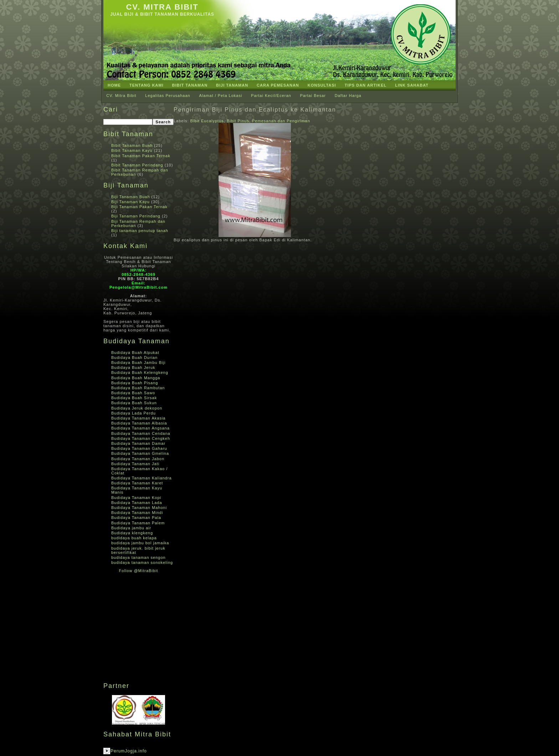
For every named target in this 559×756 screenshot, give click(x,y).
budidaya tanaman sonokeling (142, 562)
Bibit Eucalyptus (207, 121)
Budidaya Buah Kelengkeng (140, 372)
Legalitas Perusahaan (168, 96)
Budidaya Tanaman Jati (135, 464)
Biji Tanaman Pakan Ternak (139, 207)
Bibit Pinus (238, 121)
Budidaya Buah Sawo (133, 393)
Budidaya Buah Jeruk (133, 367)
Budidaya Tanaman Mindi (137, 513)
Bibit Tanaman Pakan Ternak (141, 156)
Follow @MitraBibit (139, 571)
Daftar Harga (348, 96)
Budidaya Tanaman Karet (137, 483)
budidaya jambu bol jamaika (140, 543)
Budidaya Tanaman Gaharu (139, 448)
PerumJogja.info (129, 751)
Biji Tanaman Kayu (130, 202)
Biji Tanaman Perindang (136, 216)
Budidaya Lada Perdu (134, 413)
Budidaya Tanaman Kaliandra (142, 478)
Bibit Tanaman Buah (132, 145)
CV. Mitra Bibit (162, 7)
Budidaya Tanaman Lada (137, 503)
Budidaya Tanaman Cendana (141, 433)
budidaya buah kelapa (134, 538)
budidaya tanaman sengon (139, 557)
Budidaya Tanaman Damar (138, 443)
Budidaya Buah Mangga (136, 378)
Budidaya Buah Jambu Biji (138, 362)
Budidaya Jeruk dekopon (137, 408)
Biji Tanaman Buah (131, 197)
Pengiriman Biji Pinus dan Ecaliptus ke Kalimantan (255, 110)
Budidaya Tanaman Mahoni (139, 508)
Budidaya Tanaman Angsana (140, 428)
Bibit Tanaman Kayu (132, 150)
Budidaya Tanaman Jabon (138, 459)
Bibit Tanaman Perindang (137, 165)
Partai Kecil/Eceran (271, 96)
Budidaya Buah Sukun (134, 403)
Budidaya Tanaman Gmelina (140, 453)
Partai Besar (313, 96)
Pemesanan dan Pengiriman (281, 121)
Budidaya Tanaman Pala (136, 518)
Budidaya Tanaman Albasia (139, 423)
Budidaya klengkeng (132, 533)
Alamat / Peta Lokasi (220, 96)
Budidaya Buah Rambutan (138, 388)
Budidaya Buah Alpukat (135, 353)
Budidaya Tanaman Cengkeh (141, 438)
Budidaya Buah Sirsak (134, 398)
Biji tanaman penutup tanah (140, 231)
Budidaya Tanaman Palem (138, 523)
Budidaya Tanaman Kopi (136, 498)
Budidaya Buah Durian (134, 358)
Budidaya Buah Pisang (135, 383)
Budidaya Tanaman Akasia (138, 418)
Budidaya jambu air (131, 528)
